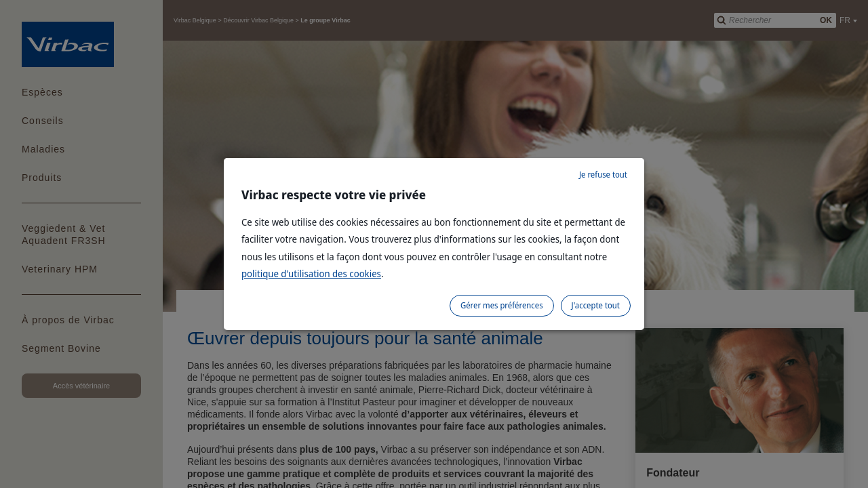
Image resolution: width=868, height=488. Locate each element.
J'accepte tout (596, 305)
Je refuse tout (603, 175)
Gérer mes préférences (502, 305)
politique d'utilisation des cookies (311, 273)
